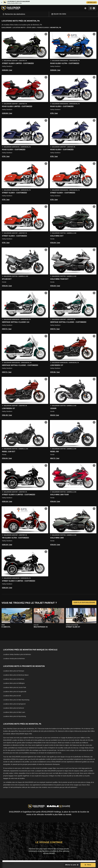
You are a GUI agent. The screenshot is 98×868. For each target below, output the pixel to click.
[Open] (49, 14)
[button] (25, 52)
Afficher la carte (72, 865)
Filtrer (88, 865)
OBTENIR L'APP (92, 2)
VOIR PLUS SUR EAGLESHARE (84, 603)
